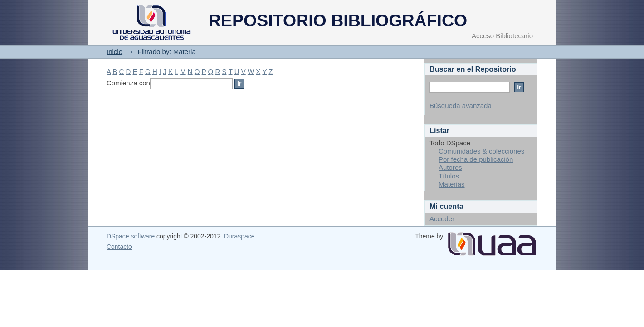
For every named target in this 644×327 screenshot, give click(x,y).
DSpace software (131, 236)
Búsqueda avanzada (461, 106)
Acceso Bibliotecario (502, 36)
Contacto (119, 247)
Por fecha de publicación (476, 159)
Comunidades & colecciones (481, 151)
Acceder (442, 219)
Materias (452, 184)
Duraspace (239, 236)
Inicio (115, 52)
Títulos (449, 176)
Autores (450, 167)
